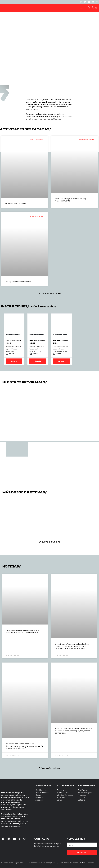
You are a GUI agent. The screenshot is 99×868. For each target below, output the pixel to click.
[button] (81, 8)
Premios (39, 798)
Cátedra (81, 800)
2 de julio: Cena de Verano (16, 204)
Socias (38, 795)
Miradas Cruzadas (65, 795)
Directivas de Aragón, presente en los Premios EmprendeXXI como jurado (22, 632)
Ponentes (61, 798)
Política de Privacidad (70, 863)
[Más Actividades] (39, 293)
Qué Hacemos (42, 790)
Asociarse (40, 800)
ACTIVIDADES (65, 785)
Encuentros (62, 790)
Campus (82, 798)
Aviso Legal (55, 863)
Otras (59, 800)
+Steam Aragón (85, 793)
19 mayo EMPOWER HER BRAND (18, 282)
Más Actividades (51, 293)
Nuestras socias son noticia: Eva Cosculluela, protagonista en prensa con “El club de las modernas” (25, 746)
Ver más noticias (51, 768)
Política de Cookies (87, 863)
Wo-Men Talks (63, 793)
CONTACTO (42, 839)
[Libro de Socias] (40, 542)
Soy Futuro (83, 790)
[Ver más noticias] (39, 768)
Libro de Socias (51, 542)
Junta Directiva (42, 793)
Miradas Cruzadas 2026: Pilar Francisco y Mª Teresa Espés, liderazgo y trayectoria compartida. (73, 731)
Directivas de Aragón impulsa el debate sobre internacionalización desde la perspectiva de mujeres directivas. (72, 646)
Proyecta (82, 795)
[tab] (17, 449)
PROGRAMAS (86, 785)
